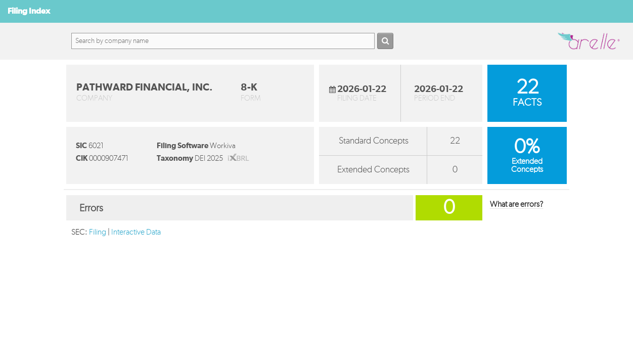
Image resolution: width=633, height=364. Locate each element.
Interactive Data (136, 232)
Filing (98, 232)
